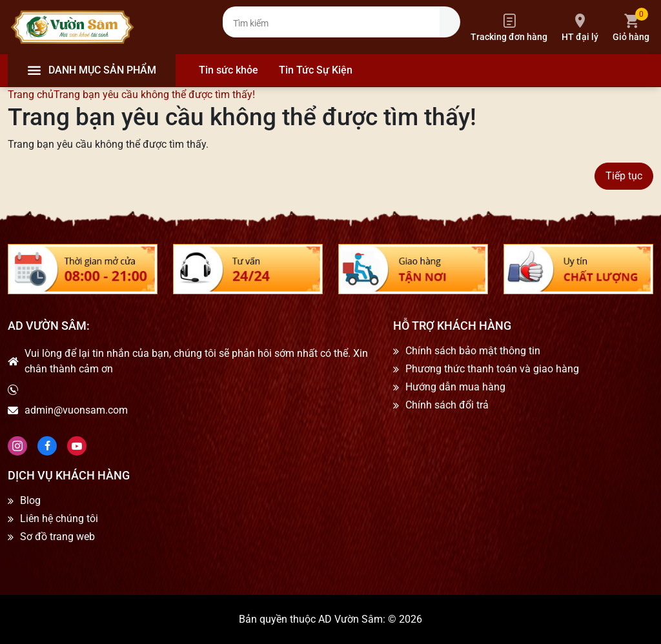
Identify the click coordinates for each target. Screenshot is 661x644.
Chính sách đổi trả (447, 405)
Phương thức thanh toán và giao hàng (492, 369)
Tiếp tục (624, 176)
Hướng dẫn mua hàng (455, 387)
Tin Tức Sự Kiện (316, 70)
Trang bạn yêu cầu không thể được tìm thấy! (154, 95)
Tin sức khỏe (229, 70)
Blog (30, 501)
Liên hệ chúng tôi (59, 519)
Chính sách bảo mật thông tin (473, 351)
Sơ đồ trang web (57, 537)
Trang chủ (31, 95)
